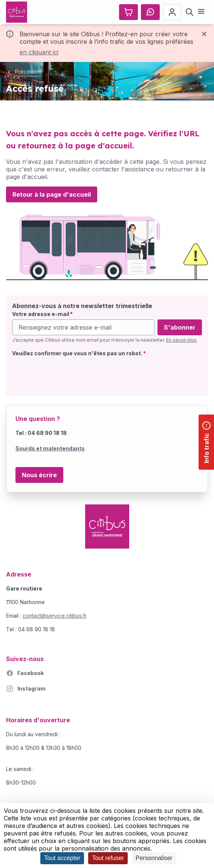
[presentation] (69, 375)
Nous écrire (39, 475)
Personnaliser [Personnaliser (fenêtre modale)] (154, 858)
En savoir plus (181, 340)
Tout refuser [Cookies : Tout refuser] (108, 858)
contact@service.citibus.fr (55, 616)
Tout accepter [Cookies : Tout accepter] (62, 858)
